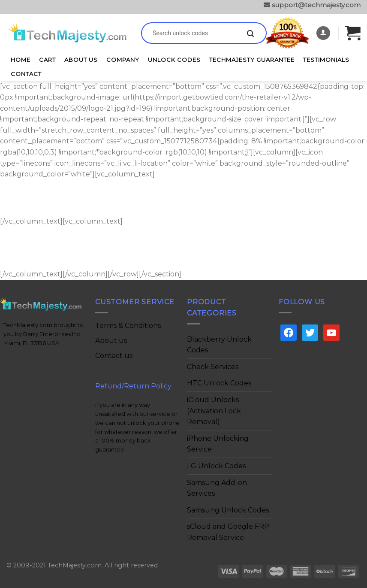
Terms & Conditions (128, 326)
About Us (81, 60)
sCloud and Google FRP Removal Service (228, 532)
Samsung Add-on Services (217, 488)
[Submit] (250, 34)
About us (111, 341)
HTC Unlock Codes (219, 383)
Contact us (114, 356)
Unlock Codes (174, 60)
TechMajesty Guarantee (252, 60)
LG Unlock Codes (216, 466)
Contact (26, 74)
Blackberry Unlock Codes (219, 345)
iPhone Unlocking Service (218, 444)
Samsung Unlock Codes (228, 510)
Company (123, 60)
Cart (47, 60)
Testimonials (326, 60)
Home (21, 60)
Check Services (213, 367)
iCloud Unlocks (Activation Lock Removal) (214, 411)
